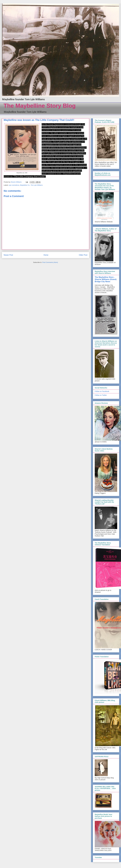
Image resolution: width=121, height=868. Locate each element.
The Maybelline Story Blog (40, 106)
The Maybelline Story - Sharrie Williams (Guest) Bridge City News (106, 279)
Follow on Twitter (101, 395)
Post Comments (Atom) (50, 262)
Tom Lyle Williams (37, 185)
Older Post (83, 255)
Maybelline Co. (25, 185)
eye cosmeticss (14, 185)
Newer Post (8, 255)
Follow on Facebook (102, 391)
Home (46, 255)
